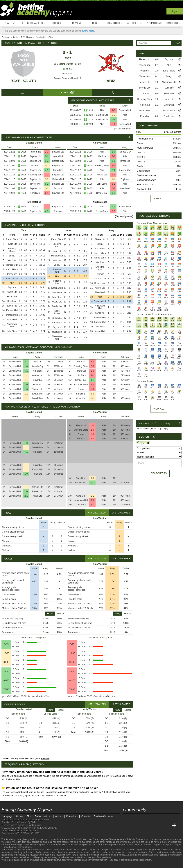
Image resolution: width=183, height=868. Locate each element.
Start (10, 23)
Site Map (6, 822)
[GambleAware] (11, 865)
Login (175, 11)
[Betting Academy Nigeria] (126, 826)
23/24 (90, 110)
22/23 (90, 120)
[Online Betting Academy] (147, 826)
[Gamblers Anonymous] (42, 865)
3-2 (113, 211)
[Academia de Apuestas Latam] (161, 826)
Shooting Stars (35, 175)
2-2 (113, 115)
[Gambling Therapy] (37, 865)
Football (77, 839)
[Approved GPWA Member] (25, 865)
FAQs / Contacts (48, 828)
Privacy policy (31, 831)
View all (159, 198)
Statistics (115, 23)
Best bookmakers (34, 23)
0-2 (113, 188)
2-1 (47, 156)
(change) (164, 429)
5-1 (113, 120)
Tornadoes (58, 170)
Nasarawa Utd (12, 325)
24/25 (24, 152)
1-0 (113, 110)
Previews (77, 23)
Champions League (171, 845)
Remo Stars (35, 152)
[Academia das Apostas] (133, 826)
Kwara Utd (12, 292)
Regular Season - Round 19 (67, 78)
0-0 (47, 166)
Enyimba (58, 188)
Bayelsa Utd (24, 81)
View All (159, 409)
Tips (96, 23)
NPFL (67, 69)
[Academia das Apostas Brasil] (140, 826)
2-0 (47, 152)
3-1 (113, 124)
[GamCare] (33, 865)
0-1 (47, 184)
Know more (88, 31)
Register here (42, 820)
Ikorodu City (58, 161)
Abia (111, 81)
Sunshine (58, 211)
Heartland (125, 188)
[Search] (177, 43)
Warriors (35, 166)
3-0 (113, 156)
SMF (33, 822)
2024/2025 (67, 74)
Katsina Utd (58, 179)
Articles (135, 23)
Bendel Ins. (102, 193)
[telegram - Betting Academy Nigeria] (126, 818)
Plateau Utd (12, 315)
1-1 (47, 179)
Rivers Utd (35, 184)
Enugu (12, 256)
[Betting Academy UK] (167, 826)
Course (57, 23)
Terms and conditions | (13, 831)
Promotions (154, 23)
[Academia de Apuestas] (154, 826)
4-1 (47, 170)
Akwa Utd (58, 156)
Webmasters (35, 825)
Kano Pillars (12, 269)
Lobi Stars (35, 193)
